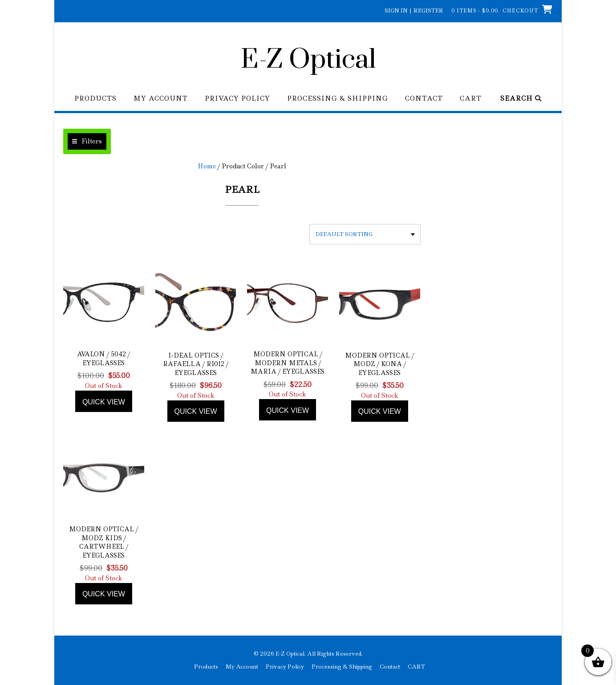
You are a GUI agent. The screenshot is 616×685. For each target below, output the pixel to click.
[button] (87, 141)
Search (521, 99)
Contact (424, 99)
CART (471, 99)
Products (95, 99)
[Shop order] (365, 234)
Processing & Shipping (338, 99)
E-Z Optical (308, 60)
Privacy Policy (237, 99)
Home (207, 166)
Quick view (104, 402)
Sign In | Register (414, 10)
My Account (161, 99)
